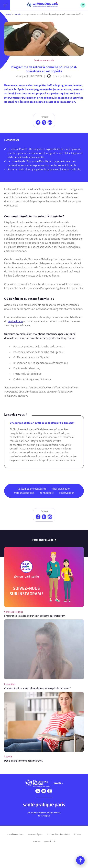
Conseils (18, 14)
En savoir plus (44, 816)
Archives (77, 834)
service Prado (15, 321)
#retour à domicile (24, 493)
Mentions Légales (35, 834)
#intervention (67, 493)
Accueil (8, 14)
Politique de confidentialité (58, 834)
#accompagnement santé (32, 489)
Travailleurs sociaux (15, 834)
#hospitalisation (61, 489)
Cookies (37, 841)
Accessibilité (49, 841)
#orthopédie (47, 493)
